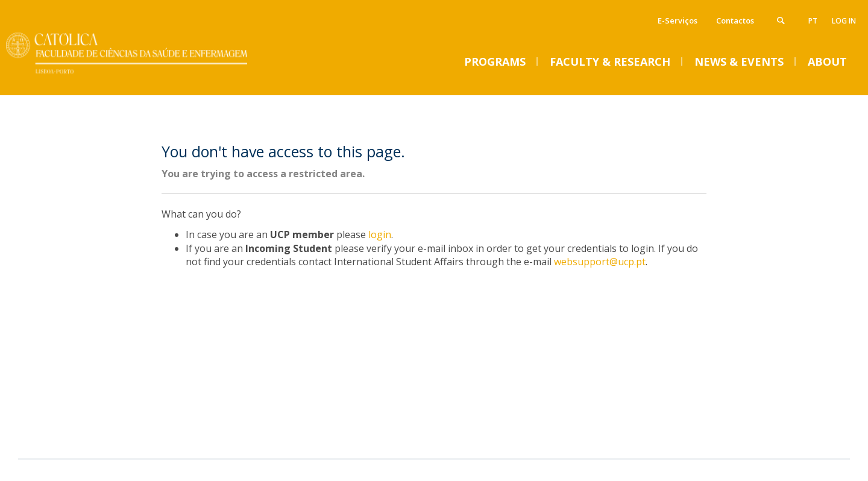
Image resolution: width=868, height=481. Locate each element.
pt (813, 21)
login (380, 234)
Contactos (735, 20)
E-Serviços (678, 20)
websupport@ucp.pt (600, 262)
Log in (844, 21)
